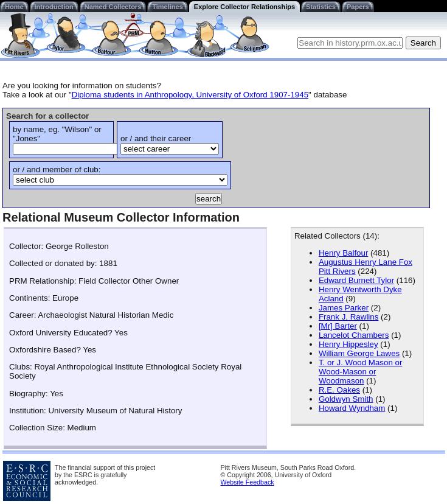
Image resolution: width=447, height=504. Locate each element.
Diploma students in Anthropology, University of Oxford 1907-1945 (190, 95)
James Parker (344, 308)
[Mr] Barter (338, 326)
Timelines (168, 7)
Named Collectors (113, 7)
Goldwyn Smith (346, 399)
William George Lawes (359, 353)
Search (423, 43)
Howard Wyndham (352, 408)
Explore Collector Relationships (244, 7)
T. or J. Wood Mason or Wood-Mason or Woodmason (361, 372)
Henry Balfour (344, 253)
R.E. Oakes (339, 390)
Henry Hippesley (348, 344)
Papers (358, 7)
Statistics (321, 7)
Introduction (54, 7)
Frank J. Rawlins (349, 317)
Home (14, 7)
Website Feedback (248, 482)
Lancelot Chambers (354, 335)
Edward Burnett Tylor (356, 280)
